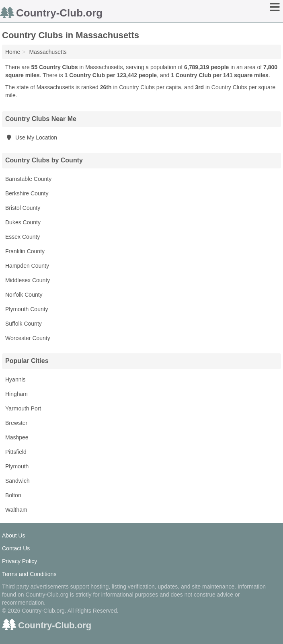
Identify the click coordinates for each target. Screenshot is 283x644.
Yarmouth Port (23, 408)
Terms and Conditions (29, 574)
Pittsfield (16, 452)
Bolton (13, 495)
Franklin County (25, 251)
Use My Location (31, 137)
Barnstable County (28, 179)
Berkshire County (27, 193)
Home (13, 52)
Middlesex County (28, 280)
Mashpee (17, 437)
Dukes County (23, 222)
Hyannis (15, 379)
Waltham (16, 510)
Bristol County (23, 208)
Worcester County (28, 338)
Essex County (23, 237)
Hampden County (27, 266)
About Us (14, 535)
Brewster (16, 423)
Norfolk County (24, 295)
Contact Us (16, 548)
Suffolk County (24, 324)
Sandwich (17, 481)
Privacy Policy (19, 561)
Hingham (16, 394)
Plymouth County (27, 309)
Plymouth (17, 466)
